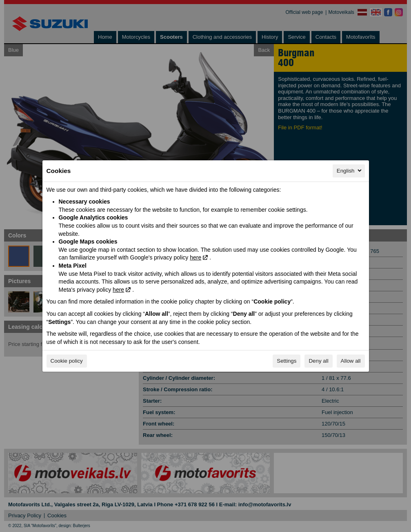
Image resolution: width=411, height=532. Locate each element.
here (196, 257)
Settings (287, 361)
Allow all (351, 361)
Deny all (318, 361)
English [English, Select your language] (350, 171)
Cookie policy (67, 361)
